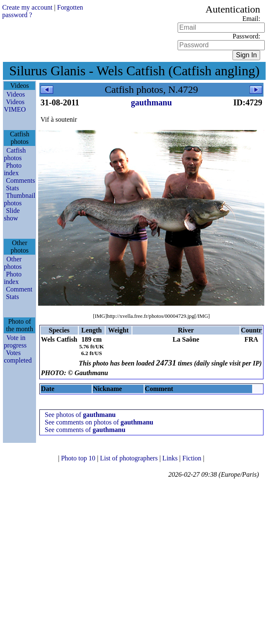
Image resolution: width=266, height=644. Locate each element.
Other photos (13, 263)
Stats (12, 188)
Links (171, 458)
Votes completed (18, 356)
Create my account (27, 7)
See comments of (85, 430)
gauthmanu (151, 102)
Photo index (13, 169)
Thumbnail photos (19, 199)
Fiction (192, 458)
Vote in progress (15, 341)
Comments (20, 180)
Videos (15, 94)
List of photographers (130, 458)
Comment (19, 289)
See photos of (80, 415)
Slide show (12, 214)
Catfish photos (15, 154)
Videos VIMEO (15, 106)
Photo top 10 (79, 458)
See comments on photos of (99, 422)
